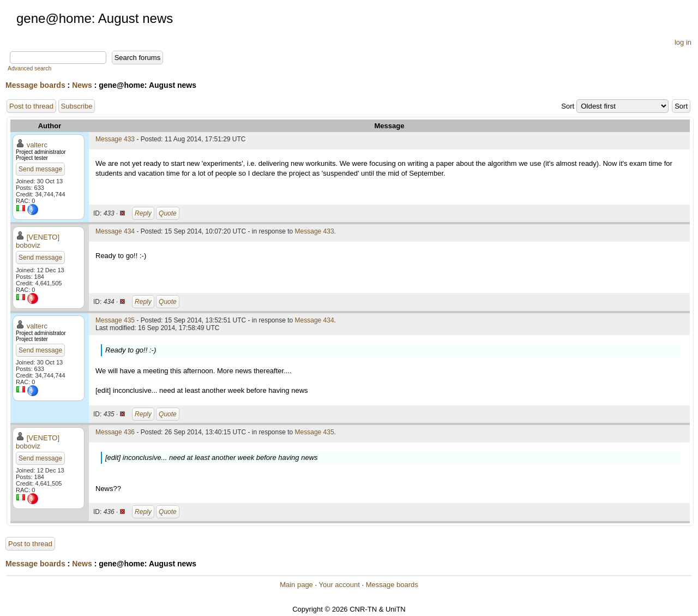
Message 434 (115, 231)
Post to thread (31, 106)
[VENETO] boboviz (38, 241)
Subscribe (77, 106)
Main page (296, 585)
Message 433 (115, 139)
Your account (339, 585)
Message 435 (115, 320)
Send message (40, 169)
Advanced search (29, 68)
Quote (168, 213)
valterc (37, 145)
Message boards (35, 85)
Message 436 (115, 432)
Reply (143, 213)
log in (683, 42)
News (82, 85)
